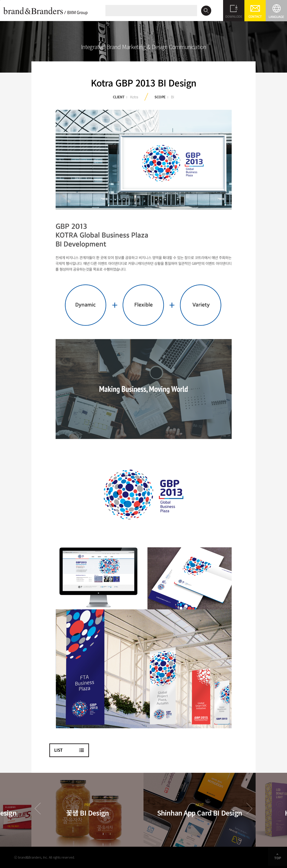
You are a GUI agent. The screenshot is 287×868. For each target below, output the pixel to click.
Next (249, 809)
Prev (38, 809)
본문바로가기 (0, 0)
